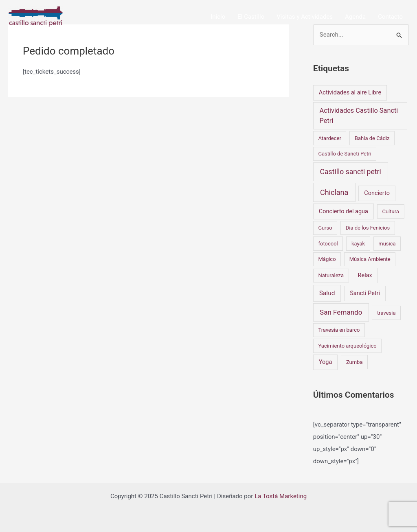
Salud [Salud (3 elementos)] (327, 293)
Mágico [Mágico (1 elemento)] (327, 259)
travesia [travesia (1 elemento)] (386, 313)
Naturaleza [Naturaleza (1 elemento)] (331, 275)
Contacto (390, 17)
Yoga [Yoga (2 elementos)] (326, 362)
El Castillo (251, 17)
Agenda (355, 17)
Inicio (218, 17)
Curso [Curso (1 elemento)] (325, 228)
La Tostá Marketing (281, 496)
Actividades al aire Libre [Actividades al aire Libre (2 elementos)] (350, 93)
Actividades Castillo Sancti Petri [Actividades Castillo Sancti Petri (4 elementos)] (359, 115)
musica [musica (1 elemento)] (387, 244)
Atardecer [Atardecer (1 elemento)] (329, 138)
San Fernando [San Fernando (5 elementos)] (341, 312)
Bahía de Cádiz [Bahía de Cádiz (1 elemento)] (372, 138)
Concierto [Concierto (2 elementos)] (377, 193)
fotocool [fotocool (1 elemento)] (328, 244)
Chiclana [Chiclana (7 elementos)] (334, 192)
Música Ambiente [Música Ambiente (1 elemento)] (370, 259)
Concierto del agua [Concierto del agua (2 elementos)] (343, 211)
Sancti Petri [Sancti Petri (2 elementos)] (365, 293)
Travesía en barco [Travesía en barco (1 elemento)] (339, 330)
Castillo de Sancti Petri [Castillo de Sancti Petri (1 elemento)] (345, 154)
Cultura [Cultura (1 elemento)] (390, 211)
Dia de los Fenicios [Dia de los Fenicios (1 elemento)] (368, 228)
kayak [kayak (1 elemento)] (358, 244)
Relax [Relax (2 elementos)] (365, 275)
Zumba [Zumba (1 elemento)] (354, 362)
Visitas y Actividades (305, 17)
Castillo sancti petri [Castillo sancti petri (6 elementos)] (351, 172)
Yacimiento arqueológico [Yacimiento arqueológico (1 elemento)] (347, 346)
